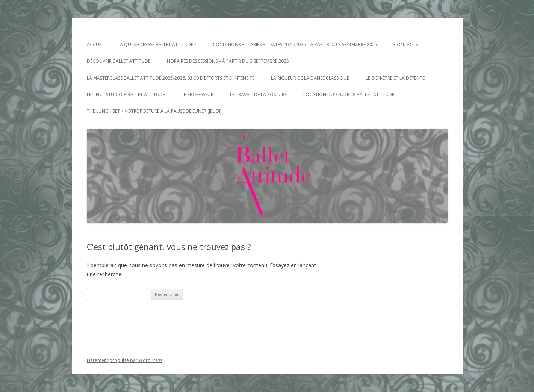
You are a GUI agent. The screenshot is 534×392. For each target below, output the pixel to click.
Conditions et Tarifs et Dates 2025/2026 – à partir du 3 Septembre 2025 (295, 45)
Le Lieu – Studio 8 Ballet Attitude (126, 95)
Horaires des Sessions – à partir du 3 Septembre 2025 (228, 61)
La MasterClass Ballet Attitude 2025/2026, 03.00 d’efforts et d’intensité (171, 78)
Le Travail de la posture (258, 95)
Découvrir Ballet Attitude (119, 61)
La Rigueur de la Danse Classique (310, 78)
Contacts (406, 45)
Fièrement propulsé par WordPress (125, 360)
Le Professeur (197, 95)
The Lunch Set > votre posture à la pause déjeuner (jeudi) (154, 111)
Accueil (96, 45)
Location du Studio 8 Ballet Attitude (349, 95)
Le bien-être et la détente (395, 78)
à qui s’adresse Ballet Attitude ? (158, 45)
